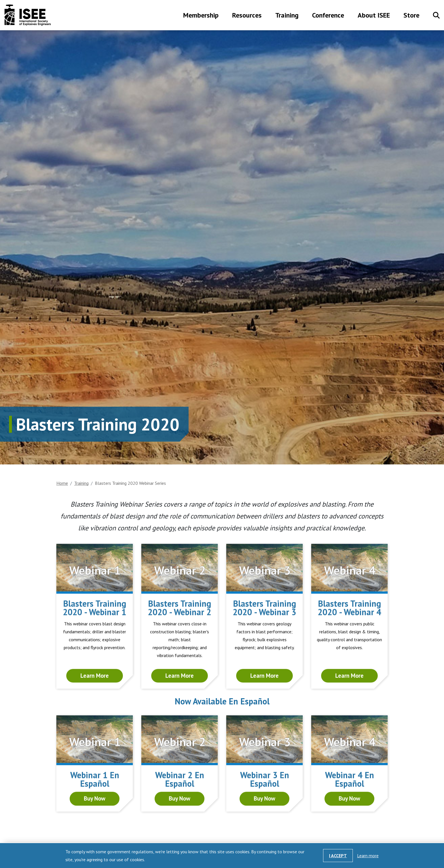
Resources (247, 16)
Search (436, 15)
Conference (328, 16)
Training (287, 16)
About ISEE (374, 16)
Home (62, 483)
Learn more (368, 856)
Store (411, 16)
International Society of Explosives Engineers (28, 15)
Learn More (95, 702)
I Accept (338, 856)
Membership (201, 16)
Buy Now (95, 824)
